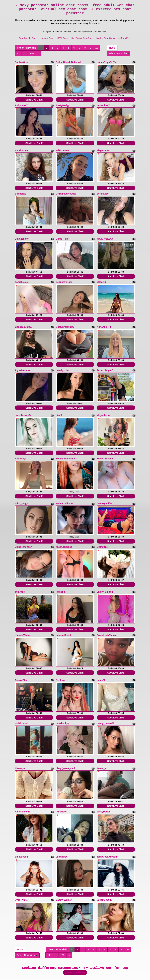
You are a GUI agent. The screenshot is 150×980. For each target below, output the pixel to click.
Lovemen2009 (104, 879)
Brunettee (102, 535)
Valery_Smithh (105, 579)
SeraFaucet (103, 191)
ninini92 (101, 665)
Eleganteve (103, 148)
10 (97, 48)
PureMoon (61, 793)
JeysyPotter (103, 793)
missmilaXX (103, 104)
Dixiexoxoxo (22, 234)
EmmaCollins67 (64, 493)
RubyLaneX (21, 104)
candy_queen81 (105, 707)
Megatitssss (103, 407)
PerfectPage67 (105, 363)
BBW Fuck (63, 38)
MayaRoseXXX (105, 234)
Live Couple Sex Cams (82, 38)
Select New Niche (118, 53)
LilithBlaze (62, 837)
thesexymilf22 (104, 493)
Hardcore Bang (47, 38)
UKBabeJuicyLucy (66, 191)
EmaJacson (21, 837)
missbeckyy (62, 707)
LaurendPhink (64, 621)
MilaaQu (101, 277)
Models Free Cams (106, 38)
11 (18, 53)
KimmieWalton (23, 621)
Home (112, 48)
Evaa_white (21, 879)
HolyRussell (22, 707)
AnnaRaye (21, 449)
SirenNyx (20, 751)
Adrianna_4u (104, 321)
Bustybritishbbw (65, 321)
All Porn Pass (125, 38)
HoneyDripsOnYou (107, 62)
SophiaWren (22, 62)
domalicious (22, 277)
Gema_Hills (62, 234)
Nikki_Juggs (22, 493)
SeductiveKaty (64, 277)
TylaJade (20, 579)
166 (32, 53)
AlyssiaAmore (23, 363)
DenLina (60, 665)
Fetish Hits (76, 975)
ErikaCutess (63, 148)
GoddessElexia (23, 321)
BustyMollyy (63, 104)
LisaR (59, 407)
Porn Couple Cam (27, 38)
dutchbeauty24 (23, 407)
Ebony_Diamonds (66, 449)
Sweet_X (102, 751)
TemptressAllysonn (107, 837)
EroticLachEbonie (107, 621)
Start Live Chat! (34, 99)
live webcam (75, 951)
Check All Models (27, 48)
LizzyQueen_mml (65, 751)
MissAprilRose (64, 535)
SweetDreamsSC (106, 449)
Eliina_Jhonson (23, 535)
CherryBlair (21, 665)
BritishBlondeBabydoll (68, 62)
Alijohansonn (22, 793)
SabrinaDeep (22, 148)
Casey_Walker (64, 879)
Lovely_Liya (62, 363)
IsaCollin (61, 579)
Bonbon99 (21, 191)
